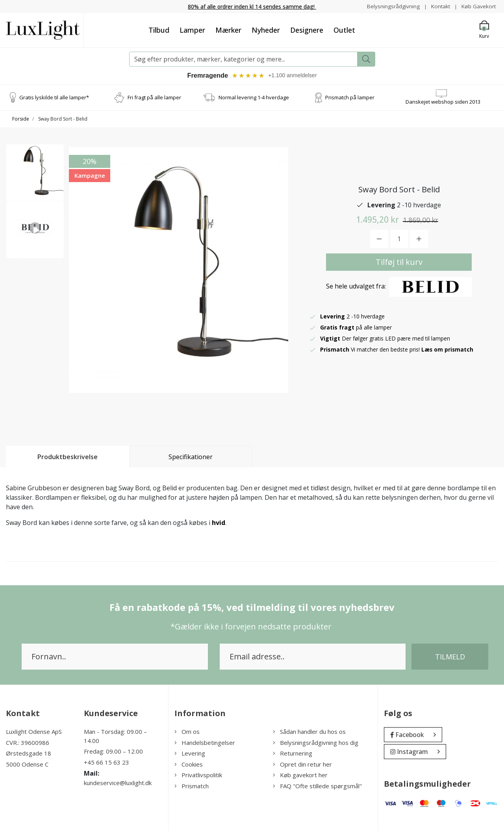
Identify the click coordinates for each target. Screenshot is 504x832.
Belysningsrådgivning (391, 6)
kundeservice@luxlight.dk (118, 784)
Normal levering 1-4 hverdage (254, 98)
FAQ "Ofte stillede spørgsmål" (317, 787)
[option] (35, 177)
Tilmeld (450, 658)
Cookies (189, 765)
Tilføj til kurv (399, 263)
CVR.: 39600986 (28, 743)
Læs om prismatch (448, 350)
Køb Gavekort (478, 6)
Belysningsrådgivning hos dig (316, 743)
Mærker (228, 30)
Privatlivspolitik (198, 776)
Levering (190, 754)
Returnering (293, 754)
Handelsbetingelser (205, 743)
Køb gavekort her (300, 776)
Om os (187, 733)
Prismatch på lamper (350, 98)
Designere (307, 30)
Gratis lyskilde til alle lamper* (54, 98)
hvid (219, 524)
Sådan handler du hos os (309, 733)
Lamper (192, 30)
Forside (21, 120)
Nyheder (266, 30)
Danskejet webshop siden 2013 (443, 102)
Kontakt (439, 6)
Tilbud (159, 30)
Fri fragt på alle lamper (154, 98)
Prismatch (192, 787)
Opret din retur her (302, 765)
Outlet (344, 30)
